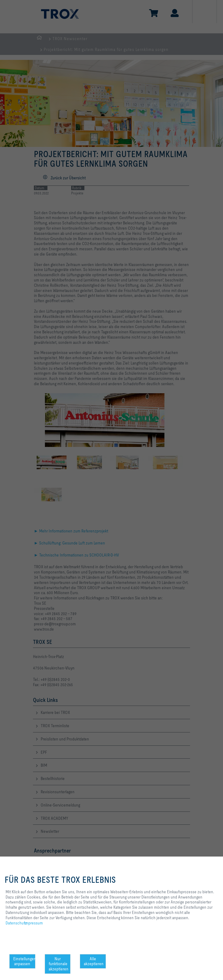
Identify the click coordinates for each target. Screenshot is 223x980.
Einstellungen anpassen (24, 961)
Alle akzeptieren (94, 961)
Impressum (33, 923)
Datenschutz (16, 923)
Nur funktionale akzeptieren (59, 964)
